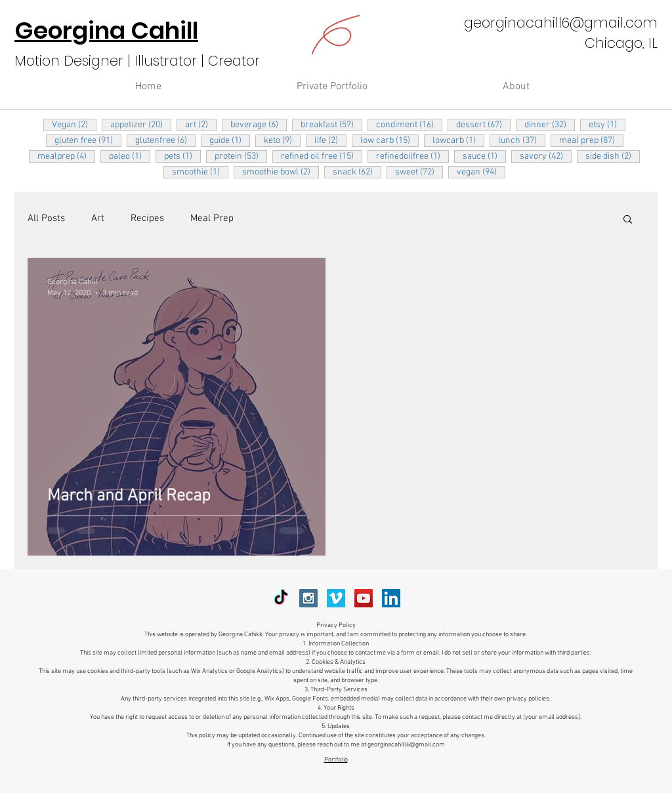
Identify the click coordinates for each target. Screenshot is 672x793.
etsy (607, 125)
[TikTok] (281, 598)
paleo (130, 156)
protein (241, 156)
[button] (628, 220)
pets (182, 156)
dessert (483, 125)
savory (546, 156)
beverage (259, 125)
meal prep (591, 140)
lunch (522, 140)
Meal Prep (212, 218)
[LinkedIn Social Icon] (391, 598)
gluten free (88, 140)
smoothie (200, 172)
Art (98, 218)
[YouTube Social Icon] (364, 598)
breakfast (331, 125)
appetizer (141, 125)
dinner (550, 125)
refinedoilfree (412, 156)
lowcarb (458, 140)
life (330, 140)
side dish (613, 156)
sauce (484, 156)
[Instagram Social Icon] (308, 598)
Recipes (147, 218)
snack (357, 172)
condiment (409, 125)
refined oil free (322, 156)
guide (230, 140)
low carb (389, 140)
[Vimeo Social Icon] (336, 598)
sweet (419, 172)
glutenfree (165, 140)
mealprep (66, 156)
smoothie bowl (281, 172)
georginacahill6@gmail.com (561, 23)
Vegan (74, 125)
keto (282, 140)
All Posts (46, 218)
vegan (481, 172)
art (201, 125)
